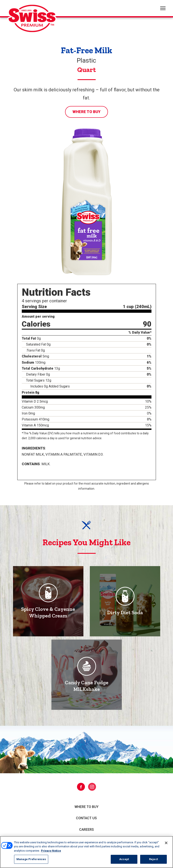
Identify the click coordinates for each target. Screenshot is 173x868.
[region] (86, 852)
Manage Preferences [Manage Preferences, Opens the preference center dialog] (31, 859)
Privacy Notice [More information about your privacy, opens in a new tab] (51, 851)
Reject (153, 859)
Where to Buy (86, 112)
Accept (124, 859)
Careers (86, 830)
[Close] (166, 843)
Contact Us (86, 818)
